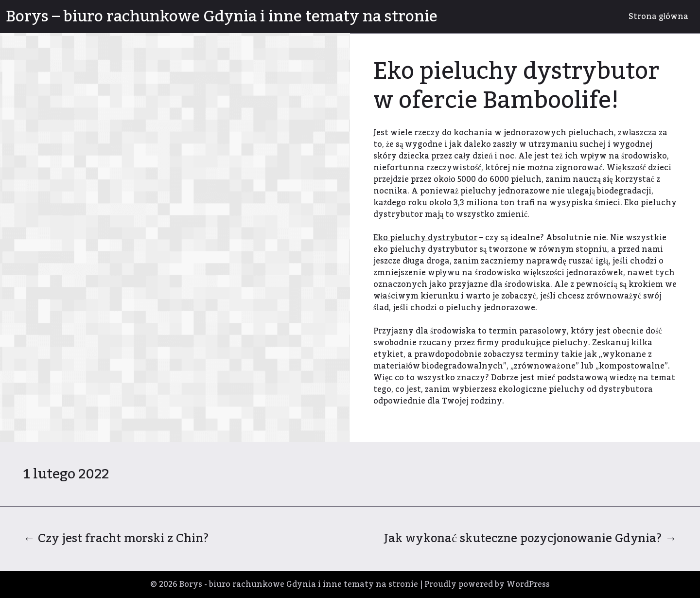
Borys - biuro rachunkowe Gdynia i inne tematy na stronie (299, 584)
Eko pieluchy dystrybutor (425, 238)
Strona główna (658, 17)
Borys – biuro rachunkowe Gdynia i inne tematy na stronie (222, 17)
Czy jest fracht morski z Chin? (116, 538)
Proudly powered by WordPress (487, 584)
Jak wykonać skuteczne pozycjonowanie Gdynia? (530, 538)
